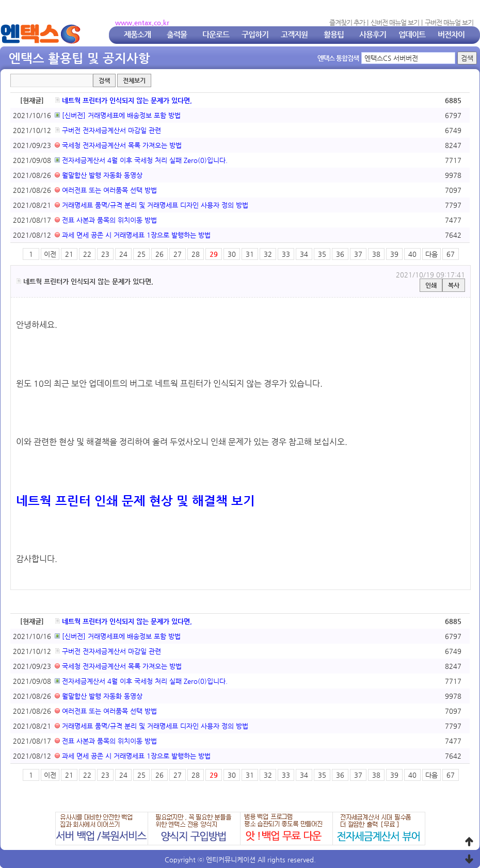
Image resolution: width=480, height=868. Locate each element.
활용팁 (334, 34)
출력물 (177, 34)
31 (250, 254)
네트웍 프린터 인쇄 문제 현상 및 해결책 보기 (135, 501)
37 (358, 254)
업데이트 (412, 34)
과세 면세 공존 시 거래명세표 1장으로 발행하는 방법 (133, 235)
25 (141, 254)
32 (268, 254)
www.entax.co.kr (142, 22)
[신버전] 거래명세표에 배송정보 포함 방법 (118, 115)
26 (159, 254)
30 (232, 254)
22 (87, 254)
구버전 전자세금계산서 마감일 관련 (108, 130)
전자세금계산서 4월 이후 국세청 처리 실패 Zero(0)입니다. (141, 160)
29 (214, 254)
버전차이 (451, 34)
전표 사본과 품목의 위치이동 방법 (106, 220)
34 (304, 254)
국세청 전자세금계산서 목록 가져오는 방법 (118, 145)
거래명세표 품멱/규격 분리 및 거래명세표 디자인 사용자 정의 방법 (151, 205)
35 (322, 254)
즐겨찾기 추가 (347, 22)
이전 (50, 254)
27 (178, 254)
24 (123, 254)
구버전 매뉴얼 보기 (449, 22)
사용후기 (373, 34)
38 (376, 254)
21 (69, 254)
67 (451, 254)
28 (196, 254)
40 (412, 254)
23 (105, 254)
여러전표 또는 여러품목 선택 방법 (106, 190)
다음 (431, 254)
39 (394, 254)
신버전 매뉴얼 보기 (395, 22)
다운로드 (216, 34)
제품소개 (137, 34)
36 (340, 254)
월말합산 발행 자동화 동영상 (99, 175)
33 (286, 254)
